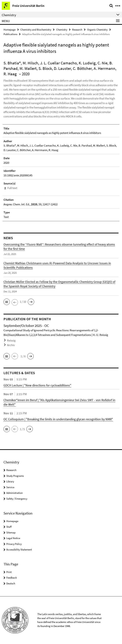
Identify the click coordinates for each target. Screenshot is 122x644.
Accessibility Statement (19, 550)
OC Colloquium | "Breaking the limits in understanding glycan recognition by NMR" (58, 419)
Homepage (10, 30)
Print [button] (9, 572)
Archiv (11, 345)
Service (10, 487)
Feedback (12, 578)
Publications (10, 34)
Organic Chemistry (97, 30)
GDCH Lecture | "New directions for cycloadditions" (37, 385)
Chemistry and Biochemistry (36, 30)
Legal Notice (13, 538)
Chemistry (62, 30)
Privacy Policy (14, 544)
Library (10, 481)
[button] (7, 302)
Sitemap (11, 532)
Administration (15, 493)
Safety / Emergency (17, 499)
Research (77, 30)
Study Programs (15, 476)
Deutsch (11, 583)
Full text (12, 188)
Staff (9, 527)
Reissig (11, 340)
